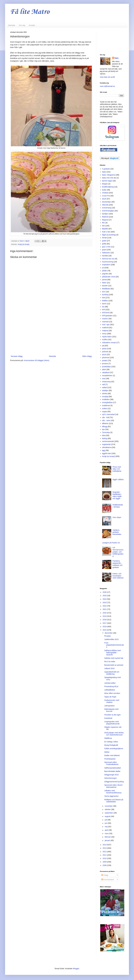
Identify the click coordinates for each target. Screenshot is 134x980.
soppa (105, 412)
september (109, 813)
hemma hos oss (108, 259)
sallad (104, 387)
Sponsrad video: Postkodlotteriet (111, 763)
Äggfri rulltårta (118, 479)
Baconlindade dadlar (112, 771)
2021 (105, 609)
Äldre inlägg (87, 356)
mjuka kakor (107, 337)
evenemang (107, 208)
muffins (105, 340)
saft (104, 384)
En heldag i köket (111, 742)
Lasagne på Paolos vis (111, 543)
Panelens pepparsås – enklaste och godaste (118, 564)
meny (104, 334)
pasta (104, 349)
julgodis (105, 274)
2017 (105, 623)
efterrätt (105, 205)
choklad (105, 193)
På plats (108, 636)
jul (103, 268)
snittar (105, 408)
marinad (105, 322)
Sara (117, 58)
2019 (105, 616)
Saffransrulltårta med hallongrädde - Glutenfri (113, 653)
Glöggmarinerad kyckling (114, 782)
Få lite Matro (30, 12)
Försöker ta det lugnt (112, 715)
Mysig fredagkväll (111, 745)
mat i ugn (106, 325)
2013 (105, 848)
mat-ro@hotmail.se (107, 86)
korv (104, 292)
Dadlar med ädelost (112, 755)
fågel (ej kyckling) (109, 235)
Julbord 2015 (109, 668)
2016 (105, 627)
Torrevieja (106, 432)
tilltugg (105, 426)
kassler (105, 286)
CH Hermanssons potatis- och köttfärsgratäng (118, 552)
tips (104, 429)
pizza (104, 354)
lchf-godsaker (107, 316)
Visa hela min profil (107, 77)
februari (108, 837)
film (104, 223)
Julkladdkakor (110, 690)
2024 (105, 599)
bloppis (105, 184)
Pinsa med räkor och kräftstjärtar (117, 469)
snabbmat (106, 405)
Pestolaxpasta (110, 759)
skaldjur (105, 390)
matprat (105, 331)
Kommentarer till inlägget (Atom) (37, 360)
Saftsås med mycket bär (114, 658)
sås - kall (106, 417)
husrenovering (108, 262)
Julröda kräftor (110, 683)
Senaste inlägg (17, 356)
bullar (104, 190)
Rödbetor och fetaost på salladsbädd (114, 801)
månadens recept (109, 343)
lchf (104, 310)
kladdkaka (106, 289)
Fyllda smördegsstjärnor (114, 749)
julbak (104, 271)
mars (107, 833)
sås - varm (106, 420)
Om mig (22, 25)
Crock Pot (106, 196)
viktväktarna (107, 447)
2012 (105, 852)
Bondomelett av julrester (114, 665)
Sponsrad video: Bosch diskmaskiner (113, 786)
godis (104, 241)
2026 (105, 592)
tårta (104, 435)
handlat (105, 256)
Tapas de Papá (110, 697)
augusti (108, 816)
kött (104, 298)
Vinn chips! (117, 517)
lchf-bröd (106, 313)
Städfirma (108, 738)
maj (106, 827)
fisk (103, 226)
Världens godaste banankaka (117, 532)
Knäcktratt (108, 718)
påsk (104, 369)
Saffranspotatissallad (113, 768)
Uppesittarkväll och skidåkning (112, 673)
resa (104, 379)
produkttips (106, 367)
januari (108, 840)
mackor (105, 319)
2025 (105, 596)
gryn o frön (106, 247)
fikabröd (105, 217)
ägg (104, 450)
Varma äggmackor (111, 796)
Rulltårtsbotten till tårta (118, 506)
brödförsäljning (108, 187)
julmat (104, 280)
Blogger (76, 969)
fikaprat (105, 220)
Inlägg (105, 875)
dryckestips (107, 202)
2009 (105, 862)
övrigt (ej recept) (24, 244)
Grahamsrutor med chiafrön (112, 701)
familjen (105, 214)
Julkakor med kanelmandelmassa (113, 792)
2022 (105, 606)
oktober (108, 809)
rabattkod (106, 372)
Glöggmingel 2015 (111, 775)
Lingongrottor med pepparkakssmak (112, 723)
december (109, 633)
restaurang (106, 382)
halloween (106, 253)
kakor (104, 283)
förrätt (104, 238)
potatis (105, 361)
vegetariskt (106, 444)
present (105, 364)
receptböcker (107, 376)
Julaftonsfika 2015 (111, 639)
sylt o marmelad (108, 414)
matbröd (105, 328)
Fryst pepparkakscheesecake (114, 645)
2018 (105, 620)
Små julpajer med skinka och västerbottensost (114, 734)
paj (103, 346)
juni (106, 823)
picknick (105, 352)
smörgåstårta (107, 402)
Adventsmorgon (110, 778)
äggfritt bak (107, 453)
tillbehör (105, 423)
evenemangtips (108, 211)
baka (104, 172)
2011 (105, 855)
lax (103, 307)
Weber (107, 752)
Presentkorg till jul (111, 686)
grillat (104, 244)
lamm (104, 304)
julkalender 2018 (109, 277)
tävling (105, 438)
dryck (104, 199)
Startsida (12, 25)
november (109, 806)
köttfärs (105, 301)
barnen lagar (107, 181)
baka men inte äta (109, 178)
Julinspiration (109, 706)
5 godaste (106, 169)
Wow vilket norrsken (112, 693)
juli (106, 820)
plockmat (106, 358)
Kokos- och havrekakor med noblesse (118, 576)
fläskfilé (105, 229)
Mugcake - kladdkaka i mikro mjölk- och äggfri (117, 495)
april (107, 830)
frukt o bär (106, 232)
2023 (105, 602)
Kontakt (32, 25)
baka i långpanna (109, 175)
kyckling (105, 295)
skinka (105, 394)
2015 (105, 630)
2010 (105, 858)
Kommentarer (108, 880)
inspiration (106, 265)
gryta (104, 250)
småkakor (106, 399)
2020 (105, 613)
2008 (105, 865)
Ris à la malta (110, 662)
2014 (105, 845)
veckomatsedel (108, 441)
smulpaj (105, 397)
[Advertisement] (51, 334)
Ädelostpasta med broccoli (111, 710)
